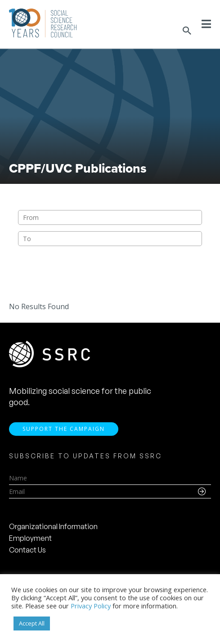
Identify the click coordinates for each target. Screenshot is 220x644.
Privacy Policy (91, 606)
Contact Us (27, 550)
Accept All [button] (32, 623)
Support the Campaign (64, 429)
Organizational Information (53, 526)
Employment (30, 538)
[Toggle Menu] (206, 24)
